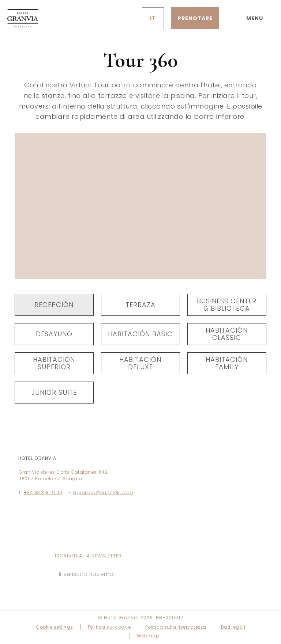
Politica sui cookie (109, 627)
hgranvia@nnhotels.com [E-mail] (103, 493)
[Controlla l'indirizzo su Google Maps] (124, 18)
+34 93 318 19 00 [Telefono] (43, 493)
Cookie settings (55, 627)
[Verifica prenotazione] (195, 18)
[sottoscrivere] (219, 574)
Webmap (148, 636)
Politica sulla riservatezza (176, 627)
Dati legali (233, 627)
